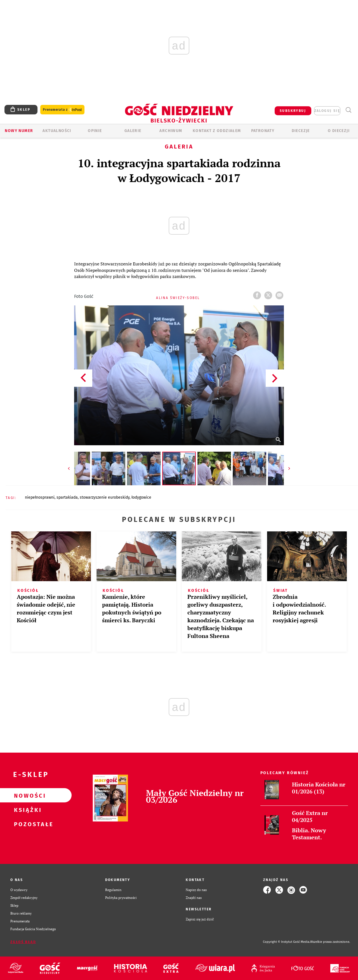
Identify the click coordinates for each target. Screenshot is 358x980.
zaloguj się (327, 111)
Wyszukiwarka (348, 110)
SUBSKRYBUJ (293, 111)
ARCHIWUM (171, 131)
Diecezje (301, 131)
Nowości (27, 795)
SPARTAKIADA (67, 497)
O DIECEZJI (339, 131)
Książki (27, 810)
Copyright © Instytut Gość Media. (287, 942)
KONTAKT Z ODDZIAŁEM (217, 131)
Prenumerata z (62, 110)
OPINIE (95, 131)
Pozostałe (27, 824)
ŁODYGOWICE (141, 497)
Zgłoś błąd (23, 942)
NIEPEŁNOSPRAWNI (40, 497)
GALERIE (133, 131)
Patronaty (263, 131)
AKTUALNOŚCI (57, 131)
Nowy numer (19, 131)
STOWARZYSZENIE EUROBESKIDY (105, 497)
